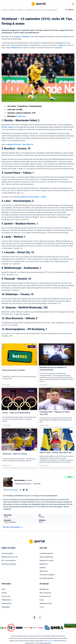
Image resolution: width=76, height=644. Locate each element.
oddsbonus (15, 48)
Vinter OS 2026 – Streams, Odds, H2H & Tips (56, 453)
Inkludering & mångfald (9, 564)
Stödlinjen (43, 568)
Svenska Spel (21, 116)
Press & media (6, 596)
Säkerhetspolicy (6, 604)
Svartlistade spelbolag (46, 578)
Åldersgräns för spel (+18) (10, 557)
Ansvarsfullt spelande (46, 553)
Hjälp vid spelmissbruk (46, 557)
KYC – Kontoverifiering (9, 561)
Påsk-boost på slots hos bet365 (14, 370)
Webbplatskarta (6, 600)
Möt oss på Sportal (45, 593)
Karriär (42, 600)
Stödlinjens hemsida (49, 641)
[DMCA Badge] (3, 628)
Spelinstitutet (44, 564)
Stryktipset (12, 10)
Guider (4, 589)
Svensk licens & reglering (47, 575)
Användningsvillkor (7, 553)
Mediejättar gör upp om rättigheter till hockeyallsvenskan (53, 369)
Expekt (61, 45)
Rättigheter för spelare (46, 561)
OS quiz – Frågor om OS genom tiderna (16, 413)
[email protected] (12, 490)
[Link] (19, 355)
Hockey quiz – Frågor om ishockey (15, 454)
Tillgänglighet (6, 607)
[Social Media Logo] (34, 618)
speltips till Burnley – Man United (19, 144)
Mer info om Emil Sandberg (13, 527)
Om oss (42, 607)
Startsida (4, 10)
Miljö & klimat (44, 571)
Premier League (7, 127)
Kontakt (4, 593)
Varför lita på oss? (45, 596)
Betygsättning (44, 589)
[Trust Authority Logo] (19, 628)
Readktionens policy (46, 604)
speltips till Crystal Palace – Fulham (34, 197)
